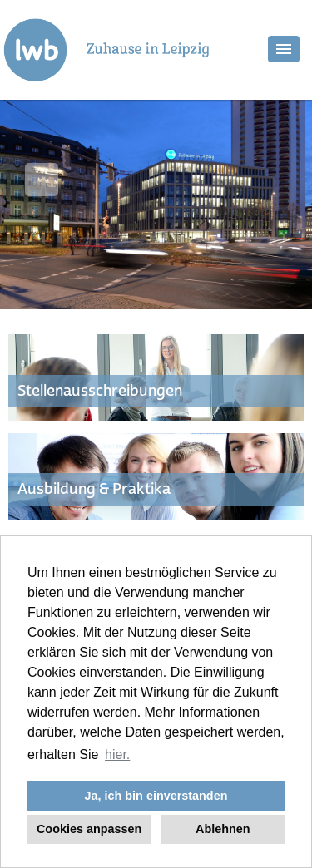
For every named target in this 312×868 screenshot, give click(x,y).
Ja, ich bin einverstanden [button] (156, 796)
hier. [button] (117, 755)
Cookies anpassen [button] (89, 829)
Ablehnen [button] (223, 829)
